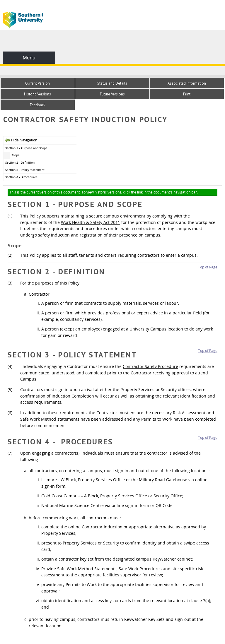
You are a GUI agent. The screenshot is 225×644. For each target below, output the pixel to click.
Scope (16, 155)
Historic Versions (37, 94)
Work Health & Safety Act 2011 (91, 222)
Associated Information (187, 83)
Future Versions (112, 94)
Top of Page (208, 267)
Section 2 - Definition (20, 162)
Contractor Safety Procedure (150, 366)
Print (187, 94)
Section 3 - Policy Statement (25, 170)
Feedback (38, 105)
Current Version (37, 83)
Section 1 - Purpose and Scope (26, 148)
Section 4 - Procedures (22, 177)
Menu (29, 58)
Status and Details (112, 83)
